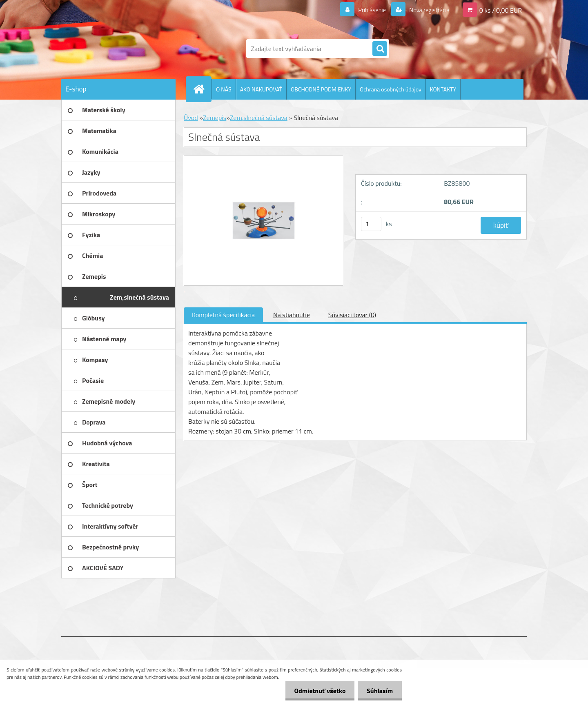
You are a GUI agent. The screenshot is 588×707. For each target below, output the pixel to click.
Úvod (191, 118)
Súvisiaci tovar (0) (352, 315)
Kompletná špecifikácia (223, 315)
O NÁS (224, 89)
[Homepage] (202, 89)
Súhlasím (379, 691)
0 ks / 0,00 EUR (501, 10)
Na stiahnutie (292, 315)
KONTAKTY (443, 89)
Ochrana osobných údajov (391, 89)
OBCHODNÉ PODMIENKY (321, 89)
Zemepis (215, 118)
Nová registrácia (427, 10)
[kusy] (371, 224)
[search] (380, 49)
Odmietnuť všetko (316, 691)
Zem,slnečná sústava (259, 118)
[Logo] (117, 49)
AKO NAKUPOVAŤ (261, 89)
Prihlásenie (367, 10)
